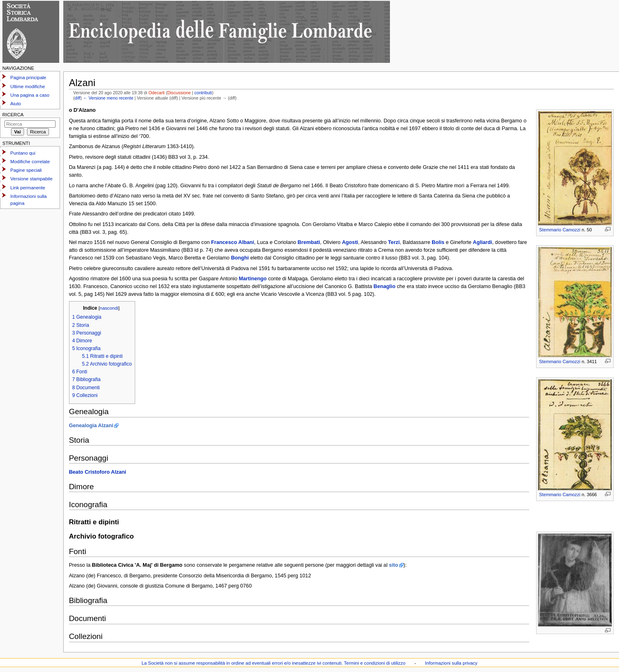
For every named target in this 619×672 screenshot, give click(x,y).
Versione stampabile (31, 179)
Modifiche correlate (30, 162)
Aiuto (16, 104)
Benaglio (385, 286)
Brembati (309, 242)
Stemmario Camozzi (560, 230)
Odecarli (157, 93)
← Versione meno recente (108, 98)
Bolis (438, 242)
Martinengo (253, 279)
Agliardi (482, 242)
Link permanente (28, 188)
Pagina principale (28, 78)
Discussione (179, 93)
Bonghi (240, 258)
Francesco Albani (233, 242)
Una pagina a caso (30, 95)
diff (78, 98)
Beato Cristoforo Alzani (98, 472)
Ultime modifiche (28, 86)
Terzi (394, 242)
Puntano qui (23, 153)
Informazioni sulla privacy (451, 663)
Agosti (350, 242)
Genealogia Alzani (91, 426)
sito (394, 565)
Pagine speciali (26, 170)
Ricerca (13, 115)
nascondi (109, 308)
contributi (203, 93)
